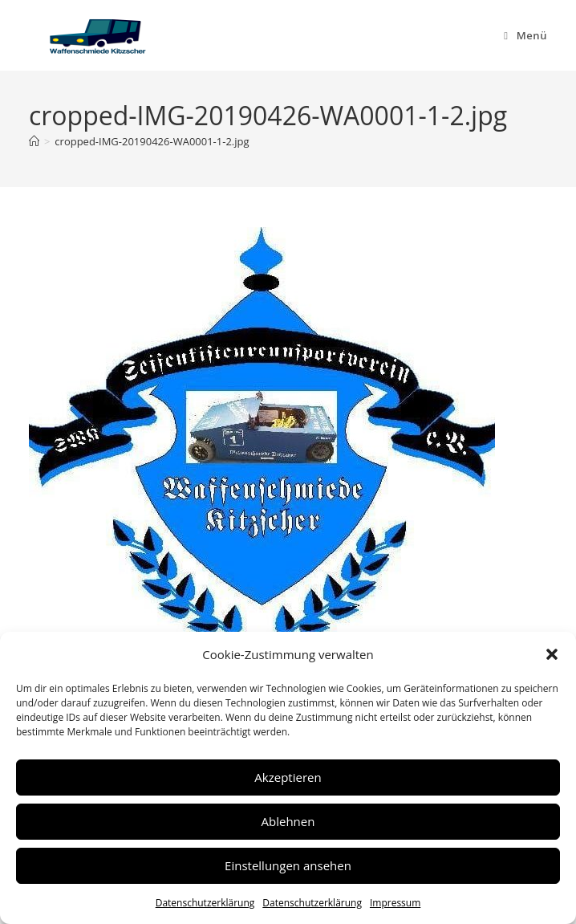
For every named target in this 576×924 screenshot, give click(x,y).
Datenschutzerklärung (205, 903)
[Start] (34, 141)
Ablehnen (288, 821)
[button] (552, 654)
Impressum (395, 903)
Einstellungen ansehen (288, 865)
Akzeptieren (288, 777)
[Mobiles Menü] (525, 35)
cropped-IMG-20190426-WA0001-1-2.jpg (152, 141)
